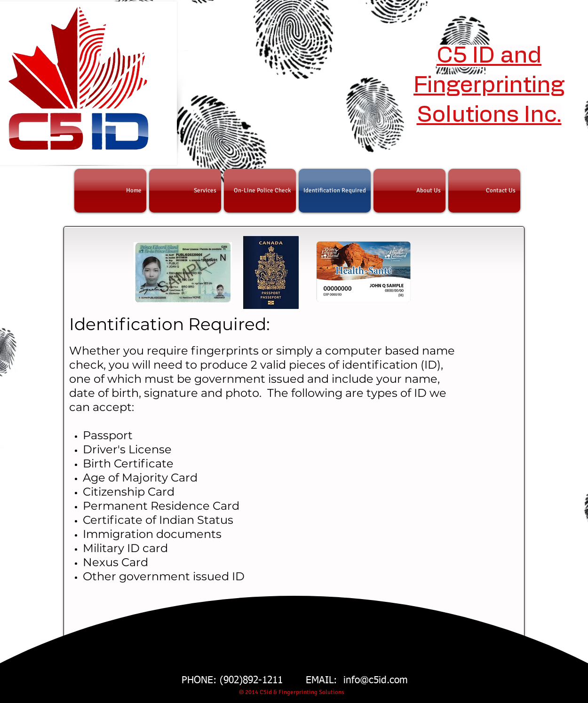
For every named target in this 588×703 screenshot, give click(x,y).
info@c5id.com (376, 681)
